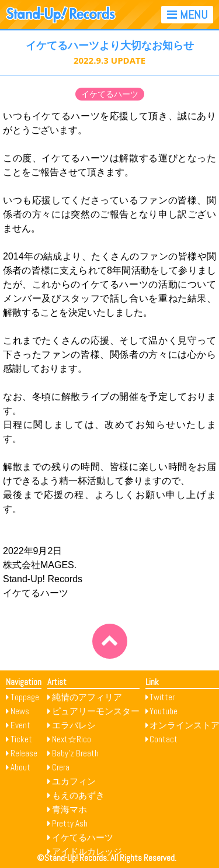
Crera (61, 767)
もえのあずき (78, 795)
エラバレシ (74, 725)
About (20, 767)
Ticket (21, 739)
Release (24, 753)
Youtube (164, 711)
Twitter (162, 697)
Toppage (25, 697)
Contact (164, 739)
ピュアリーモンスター (96, 711)
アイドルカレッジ (87, 851)
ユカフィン (74, 781)
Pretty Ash (70, 823)
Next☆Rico (72, 739)
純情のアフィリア (87, 697)
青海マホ (69, 809)
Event (20, 725)
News (20, 711)
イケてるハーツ (110, 94)
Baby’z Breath (75, 753)
